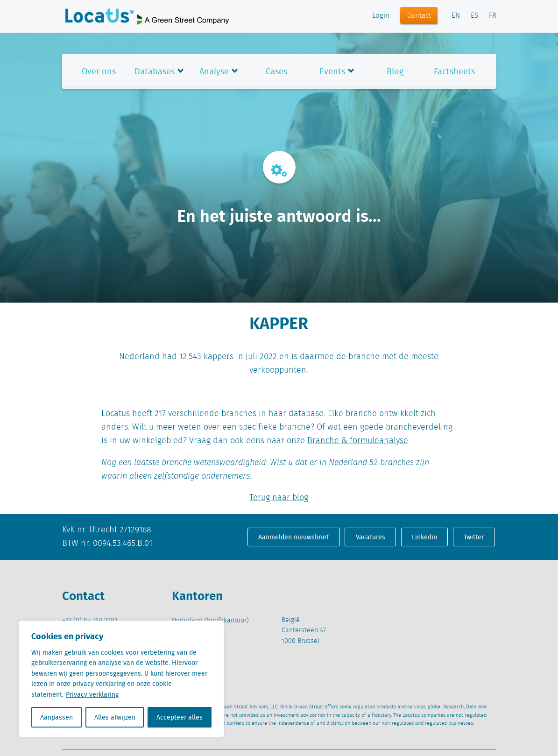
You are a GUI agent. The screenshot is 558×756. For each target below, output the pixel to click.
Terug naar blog (279, 498)
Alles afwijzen (115, 717)
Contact (419, 16)
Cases (276, 71)
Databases (155, 71)
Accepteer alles (180, 717)
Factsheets (454, 71)
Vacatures (371, 537)
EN (456, 16)
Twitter (474, 537)
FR (493, 16)
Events (332, 71)
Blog (395, 71)
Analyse (214, 71)
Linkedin (424, 537)
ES (474, 16)
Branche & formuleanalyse (358, 441)
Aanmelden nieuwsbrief (293, 537)
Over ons (99, 71)
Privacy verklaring (92, 694)
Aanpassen (57, 717)
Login (381, 16)
